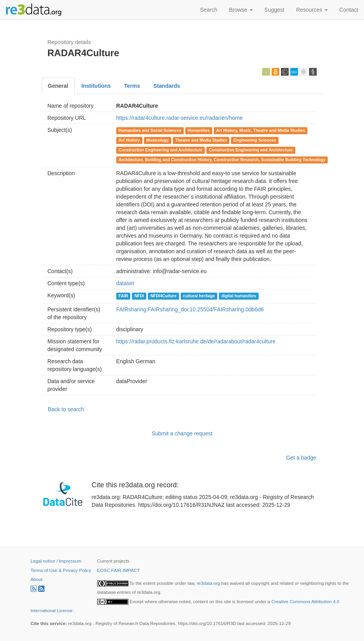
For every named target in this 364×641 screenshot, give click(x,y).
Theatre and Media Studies (201, 140)
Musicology (158, 140)
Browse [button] (241, 10)
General (58, 86)
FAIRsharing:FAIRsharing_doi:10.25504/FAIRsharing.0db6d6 (190, 309)
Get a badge (301, 458)
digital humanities (239, 296)
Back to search (66, 409)
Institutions (96, 86)
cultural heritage (199, 296)
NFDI (139, 296)
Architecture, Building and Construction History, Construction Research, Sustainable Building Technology (222, 160)
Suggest (274, 10)
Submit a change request (182, 433)
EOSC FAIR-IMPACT (118, 570)
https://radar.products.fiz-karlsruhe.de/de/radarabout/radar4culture (196, 341)
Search (209, 10)
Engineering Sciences (255, 140)
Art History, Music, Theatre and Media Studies (261, 130)
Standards (167, 86)
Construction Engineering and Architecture (161, 150)
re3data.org (209, 583)
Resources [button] (312, 10)
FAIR (123, 296)
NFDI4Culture (163, 296)
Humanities (199, 130)
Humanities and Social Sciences (150, 130)
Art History (129, 140)
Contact (349, 10)
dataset (125, 283)
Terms (132, 86)
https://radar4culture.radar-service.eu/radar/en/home (180, 118)
